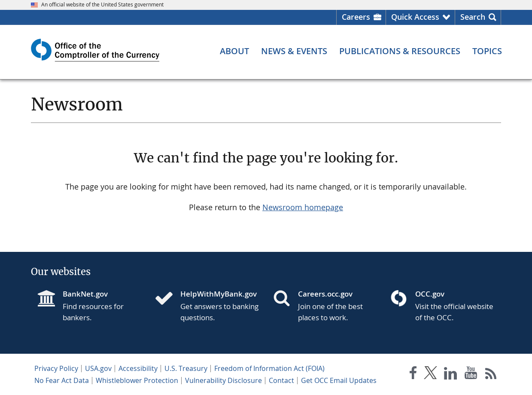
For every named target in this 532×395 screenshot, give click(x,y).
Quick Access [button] (415, 17)
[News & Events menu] (294, 51)
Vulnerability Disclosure (223, 380)
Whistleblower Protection (137, 380)
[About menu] (234, 51)
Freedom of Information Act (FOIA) (269, 368)
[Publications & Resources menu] (400, 51)
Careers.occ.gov (325, 294)
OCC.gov (430, 294)
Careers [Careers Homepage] (356, 17)
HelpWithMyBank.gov (219, 294)
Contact (281, 380)
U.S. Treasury (186, 368)
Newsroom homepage (303, 207)
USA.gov (98, 368)
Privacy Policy (56, 368)
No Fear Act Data (62, 380)
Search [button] (473, 17)
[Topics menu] (487, 51)
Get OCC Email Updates (339, 380)
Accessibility (138, 368)
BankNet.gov (85, 294)
